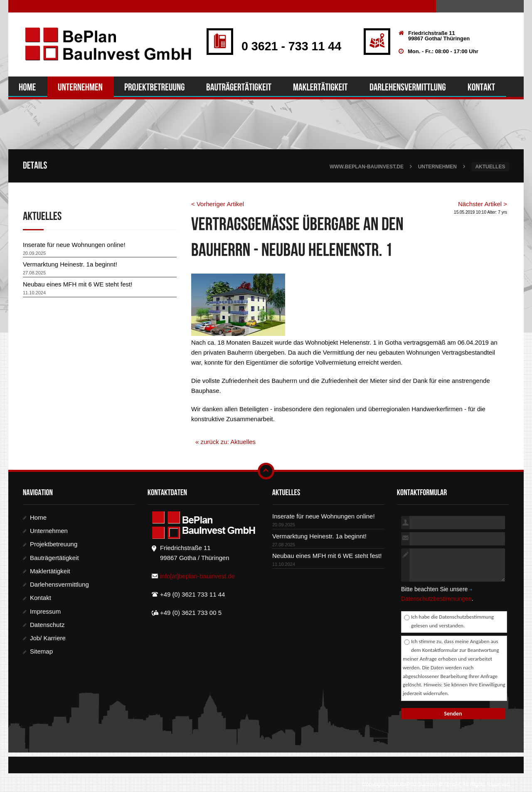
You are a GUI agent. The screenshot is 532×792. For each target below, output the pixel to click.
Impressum (45, 611)
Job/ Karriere (48, 638)
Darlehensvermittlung (59, 585)
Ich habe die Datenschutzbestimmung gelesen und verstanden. (452, 621)
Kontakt (41, 598)
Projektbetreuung (54, 544)
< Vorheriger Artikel (218, 204)
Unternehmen (437, 167)
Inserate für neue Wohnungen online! (74, 245)
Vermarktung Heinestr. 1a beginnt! (70, 265)
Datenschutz (47, 625)
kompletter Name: (405, 523)
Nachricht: (405, 565)
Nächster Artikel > (483, 204)
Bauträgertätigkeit (54, 558)
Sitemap (41, 652)
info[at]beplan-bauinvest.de (197, 576)
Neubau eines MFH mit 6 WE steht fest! (78, 285)
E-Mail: (405, 539)
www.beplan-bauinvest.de (367, 167)
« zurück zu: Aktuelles (225, 442)
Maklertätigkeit (50, 571)
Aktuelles (490, 167)
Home (38, 518)
